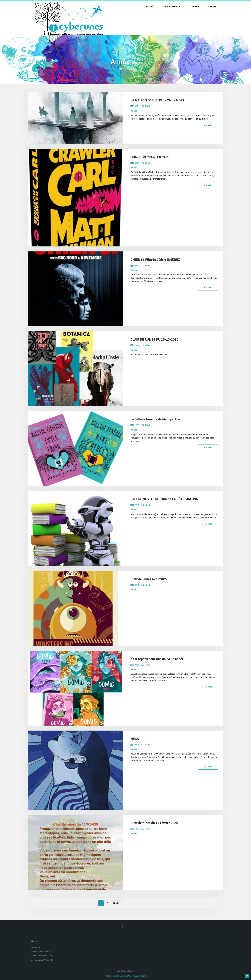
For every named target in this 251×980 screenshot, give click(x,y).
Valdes (134, 111)
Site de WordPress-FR (42, 960)
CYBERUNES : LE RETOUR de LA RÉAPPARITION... (166, 499)
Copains (195, 6)
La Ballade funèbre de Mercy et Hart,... (158, 419)
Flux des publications (41, 951)
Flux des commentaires (42, 956)
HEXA (135, 739)
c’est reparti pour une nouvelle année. (157, 659)
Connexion (36, 947)
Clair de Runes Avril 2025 (149, 579)
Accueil (150, 6)
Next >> (117, 903)
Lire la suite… (208, 125)
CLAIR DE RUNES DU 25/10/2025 (154, 339)
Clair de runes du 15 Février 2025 (154, 823)
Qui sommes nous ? (172, 6)
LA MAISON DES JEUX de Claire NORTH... (160, 100)
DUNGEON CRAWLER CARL (150, 157)
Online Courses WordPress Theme (130, 976)
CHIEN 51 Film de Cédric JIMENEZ (155, 260)
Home (121, 69)
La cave (212, 6)
